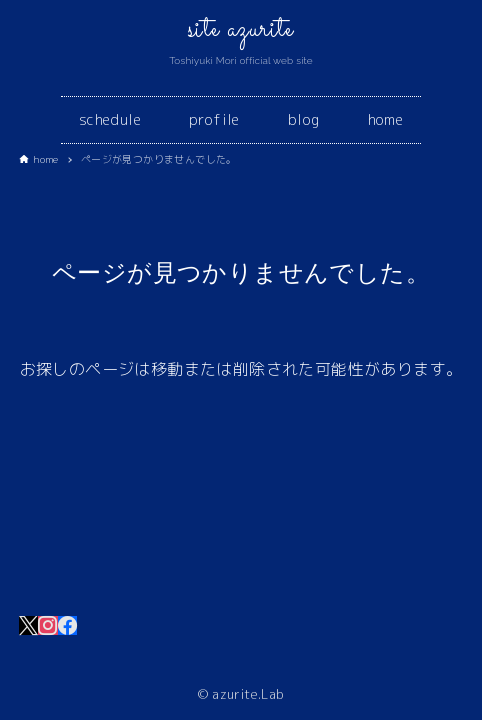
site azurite (241, 30)
